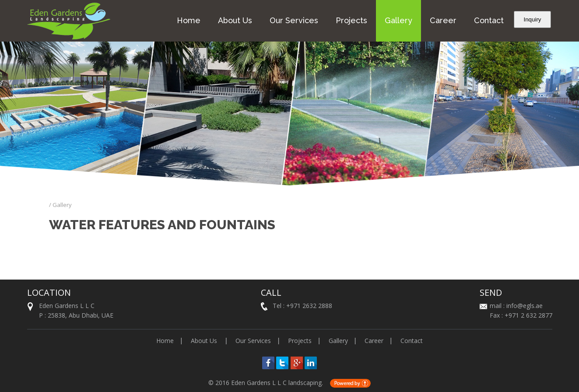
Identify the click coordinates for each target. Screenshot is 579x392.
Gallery (398, 20)
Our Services (294, 20)
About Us (235, 20)
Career (443, 20)
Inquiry (532, 19)
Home (189, 20)
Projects (351, 20)
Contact (489, 20)
